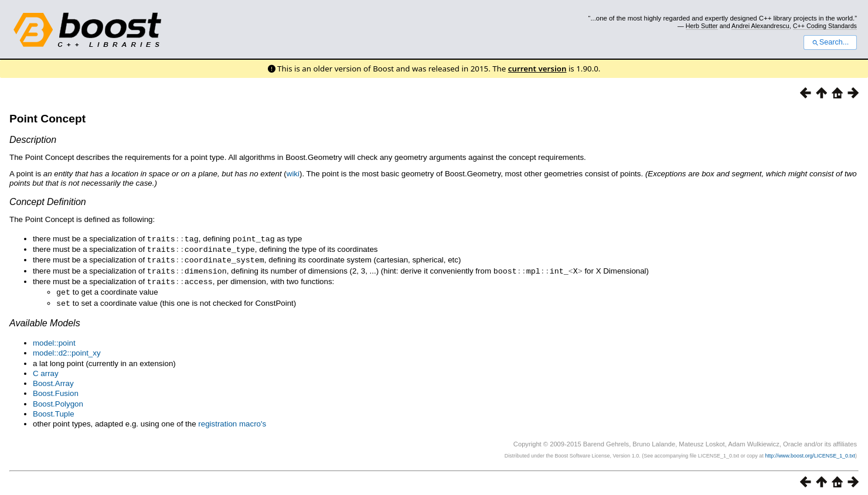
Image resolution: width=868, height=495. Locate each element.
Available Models (45, 319)
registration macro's (232, 420)
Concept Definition (48, 202)
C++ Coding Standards (825, 26)
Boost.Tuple (54, 410)
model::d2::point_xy (67, 349)
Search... (830, 42)
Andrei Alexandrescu (760, 26)
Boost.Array (53, 379)
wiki (293, 174)
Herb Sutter (702, 26)
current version (537, 69)
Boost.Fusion (56, 389)
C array (46, 369)
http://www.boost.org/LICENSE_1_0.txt (810, 452)
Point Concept (47, 119)
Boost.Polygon (58, 400)
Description (33, 140)
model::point (54, 339)
